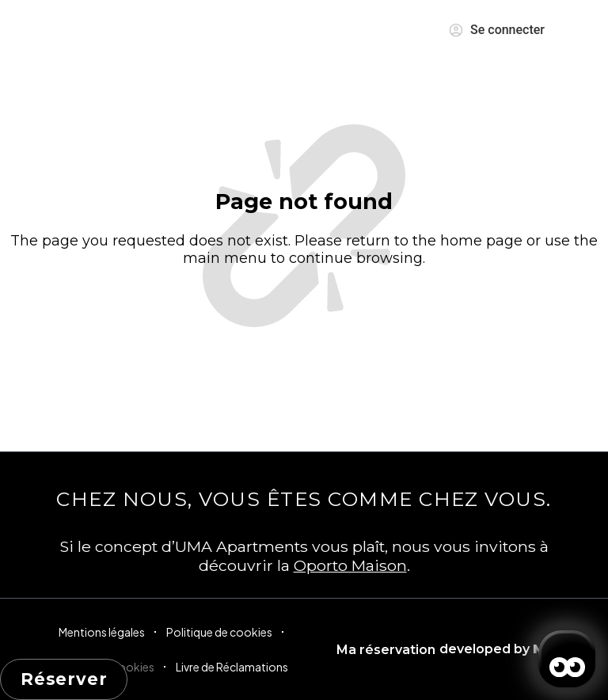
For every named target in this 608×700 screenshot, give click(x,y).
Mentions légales (102, 632)
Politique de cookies (219, 632)
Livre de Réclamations (232, 667)
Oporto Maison (350, 565)
